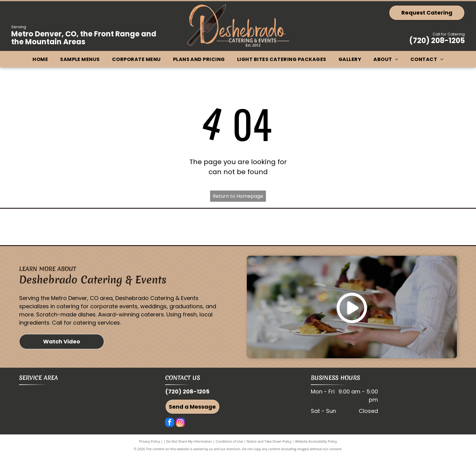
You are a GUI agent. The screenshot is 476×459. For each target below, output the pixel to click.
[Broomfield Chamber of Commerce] (384, 229)
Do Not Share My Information (189, 445)
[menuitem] (40, 59)
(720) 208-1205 (437, 40)
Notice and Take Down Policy (269, 445)
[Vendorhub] (238, 229)
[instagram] (180, 426)
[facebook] (170, 426)
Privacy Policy (150, 445)
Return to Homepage (238, 196)
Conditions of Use (229, 445)
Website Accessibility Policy (316, 445)
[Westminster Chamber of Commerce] (92, 229)
